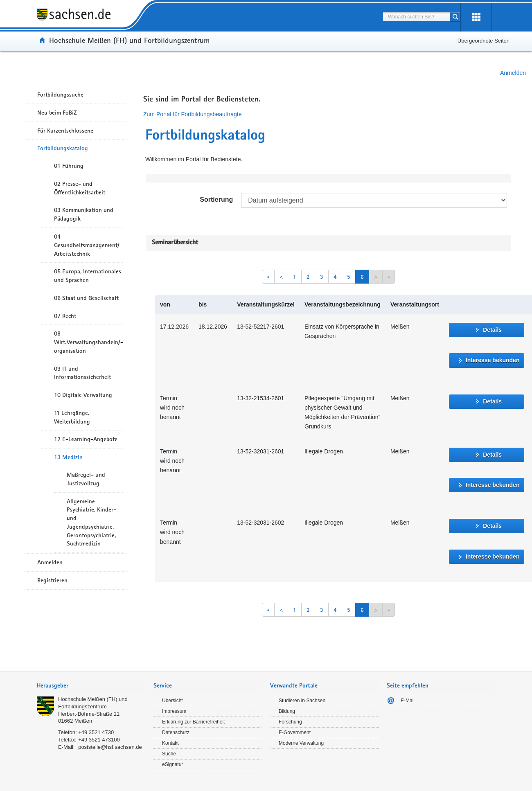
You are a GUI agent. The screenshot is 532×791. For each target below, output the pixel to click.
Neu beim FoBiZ (57, 113)
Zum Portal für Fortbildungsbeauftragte (192, 114)
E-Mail (408, 701)
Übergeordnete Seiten (484, 41)
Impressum (174, 711)
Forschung (290, 722)
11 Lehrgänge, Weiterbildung (72, 417)
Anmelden (513, 73)
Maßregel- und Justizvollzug (86, 479)
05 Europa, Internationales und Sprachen (88, 276)
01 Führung (69, 166)
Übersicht (172, 701)
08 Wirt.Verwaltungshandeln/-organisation (88, 342)
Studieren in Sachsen (302, 701)
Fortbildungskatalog (63, 148)
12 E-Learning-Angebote (86, 439)
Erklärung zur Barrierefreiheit (193, 722)
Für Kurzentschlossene (65, 131)
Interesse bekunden (493, 360)
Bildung (287, 711)
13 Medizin (68, 457)
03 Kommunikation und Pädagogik (84, 214)
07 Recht (65, 316)
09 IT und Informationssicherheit (82, 373)
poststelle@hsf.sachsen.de (110, 747)
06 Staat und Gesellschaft (86, 298)
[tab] (91, 686)
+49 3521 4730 (96, 732)
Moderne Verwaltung (301, 743)
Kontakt (170, 743)
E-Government (295, 732)
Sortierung (216, 199)
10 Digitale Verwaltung (83, 395)
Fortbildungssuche (60, 95)
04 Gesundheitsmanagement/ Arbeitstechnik (87, 245)
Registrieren (52, 580)
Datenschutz (176, 732)
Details (492, 330)
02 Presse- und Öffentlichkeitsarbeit (80, 188)
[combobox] (416, 17)
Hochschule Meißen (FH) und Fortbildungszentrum (129, 40)
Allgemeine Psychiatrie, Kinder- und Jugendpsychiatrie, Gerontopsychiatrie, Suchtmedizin (91, 523)
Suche (169, 754)
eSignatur (172, 764)
